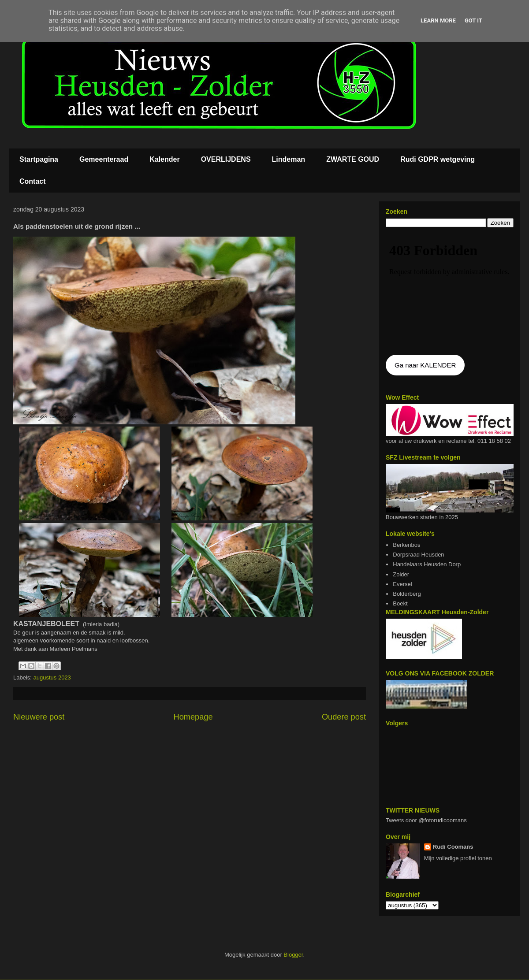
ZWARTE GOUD (353, 159)
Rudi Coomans (453, 847)
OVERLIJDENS (226, 159)
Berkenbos (406, 545)
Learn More (438, 20)
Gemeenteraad (104, 159)
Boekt (400, 603)
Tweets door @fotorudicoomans (426, 820)
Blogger (293, 955)
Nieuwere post (39, 717)
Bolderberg (407, 594)
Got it (473, 20)
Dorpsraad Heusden (418, 555)
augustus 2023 (52, 677)
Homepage (193, 717)
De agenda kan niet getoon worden (450, 292)
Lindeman (289, 159)
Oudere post (344, 717)
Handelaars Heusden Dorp (427, 564)
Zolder (401, 574)
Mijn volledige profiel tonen (458, 858)
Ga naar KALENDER (425, 365)
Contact (33, 181)
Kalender (164, 159)
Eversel (402, 584)
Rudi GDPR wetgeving (438, 159)
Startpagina (39, 159)
